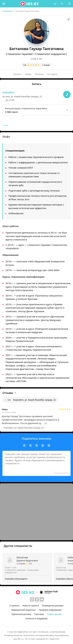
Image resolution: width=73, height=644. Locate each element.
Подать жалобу (54, 614)
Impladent (8, 92)
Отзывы (39, 74)
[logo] (30, 4)
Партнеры (39, 614)
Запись (17, 74)
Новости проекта (31, 606)
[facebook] (37, 599)
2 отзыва (21, 563)
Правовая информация (50, 610)
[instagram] (32, 599)
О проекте (14, 606)
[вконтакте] (42, 599)
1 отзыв (46, 65)
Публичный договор (21, 614)
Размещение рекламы (53, 606)
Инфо (28, 74)
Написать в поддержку (36, 618)
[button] (4, 4)
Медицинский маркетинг (24, 610)
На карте (52, 74)
